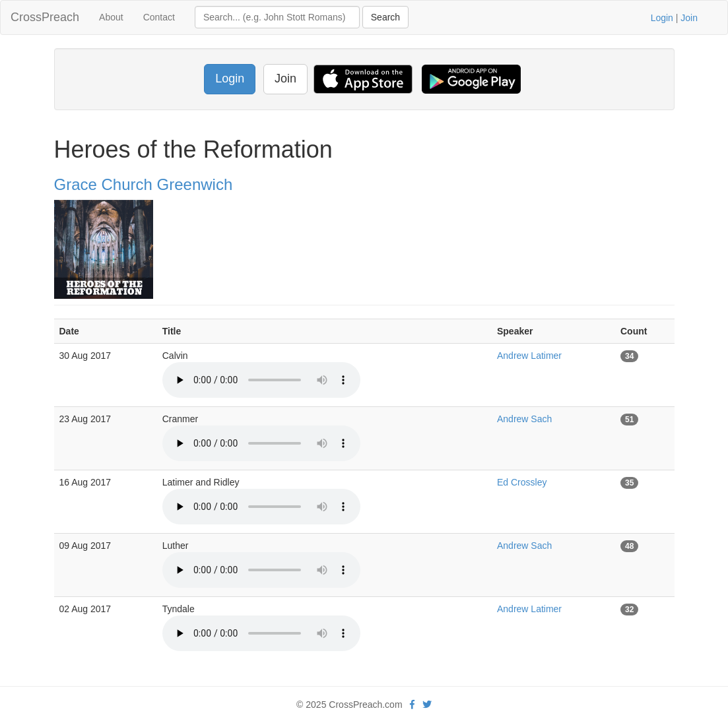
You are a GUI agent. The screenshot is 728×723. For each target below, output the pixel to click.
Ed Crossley (522, 482)
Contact (159, 17)
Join (689, 18)
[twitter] (427, 705)
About (111, 17)
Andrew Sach (524, 419)
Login (662, 18)
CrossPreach (45, 17)
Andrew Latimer (529, 356)
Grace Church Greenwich (144, 184)
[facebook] (412, 705)
